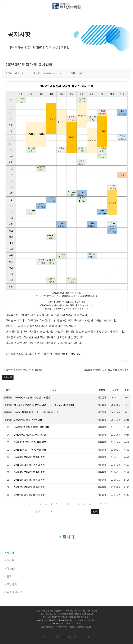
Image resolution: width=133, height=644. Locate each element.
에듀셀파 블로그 (13, 592)
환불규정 (62, 620)
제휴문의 (70, 620)
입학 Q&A (10, 568)
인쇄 (124, 362)
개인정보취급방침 (51, 620)
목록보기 (8, 377)
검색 (95, 511)
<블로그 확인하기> (72, 354)
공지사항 (9, 553)
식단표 (8, 576)
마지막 (103, 504)
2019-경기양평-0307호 (84, 614)
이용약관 (40, 620)
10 (90, 504)
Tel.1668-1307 (58, 624)
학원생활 (9, 560)
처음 (29, 504)
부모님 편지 (11, 584)
